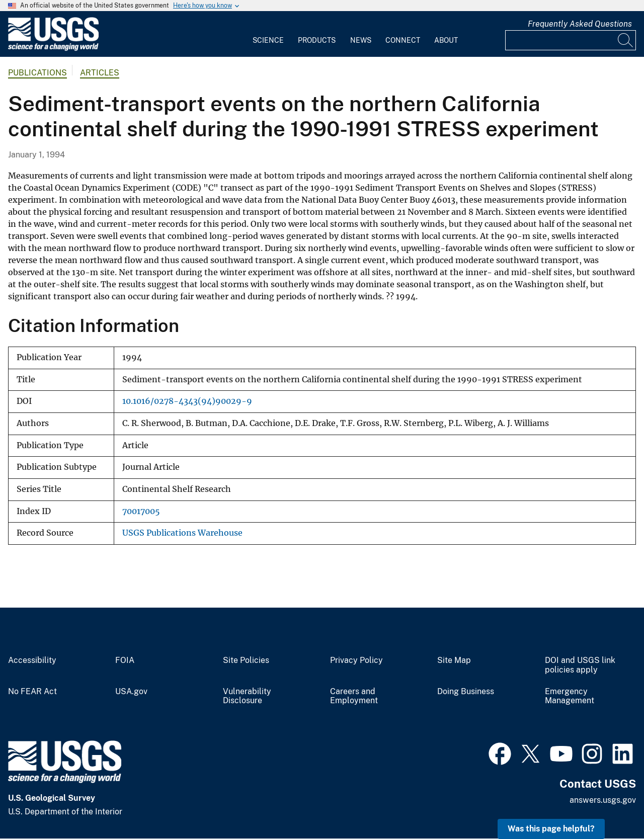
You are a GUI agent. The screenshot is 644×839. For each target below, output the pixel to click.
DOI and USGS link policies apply (580, 665)
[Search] (626, 40)
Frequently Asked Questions (580, 24)
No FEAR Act (32, 692)
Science (268, 40)
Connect (403, 40)
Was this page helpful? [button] (551, 829)
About (446, 40)
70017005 (141, 511)
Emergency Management (570, 696)
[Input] (571, 40)
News (361, 40)
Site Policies (246, 660)
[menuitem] (268, 34)
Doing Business (466, 692)
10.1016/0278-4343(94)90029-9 (187, 401)
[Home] (53, 49)
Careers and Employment (354, 696)
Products (317, 40)
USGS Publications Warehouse (182, 533)
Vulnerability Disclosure (247, 696)
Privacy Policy (356, 660)
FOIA (125, 660)
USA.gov (131, 692)
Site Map (454, 660)
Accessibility (32, 660)
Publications (37, 73)
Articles (100, 73)
